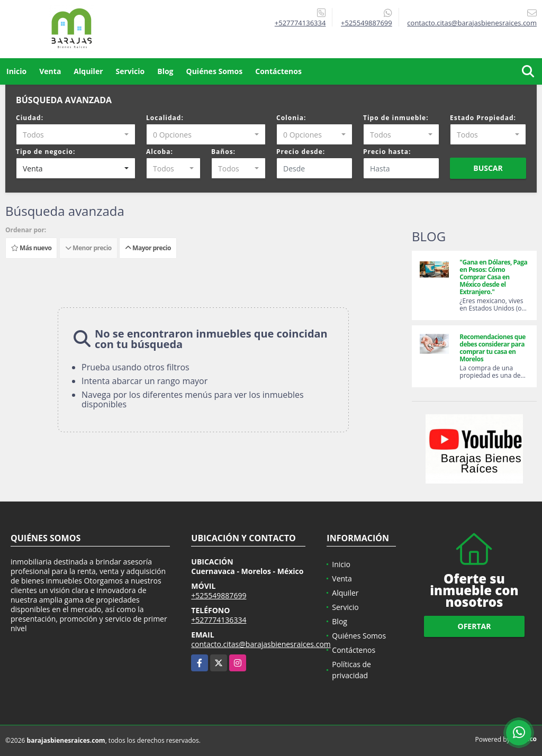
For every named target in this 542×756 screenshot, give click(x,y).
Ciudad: (30, 118)
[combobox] (76, 134)
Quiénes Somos (215, 71)
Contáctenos (278, 71)
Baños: (223, 152)
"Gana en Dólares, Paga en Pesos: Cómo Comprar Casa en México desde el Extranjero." (493, 277)
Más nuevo (31, 248)
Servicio (130, 71)
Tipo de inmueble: (396, 118)
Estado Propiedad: (483, 118)
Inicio (16, 71)
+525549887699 (367, 23)
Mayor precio (148, 248)
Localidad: (165, 118)
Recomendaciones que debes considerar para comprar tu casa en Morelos (493, 348)
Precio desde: (301, 152)
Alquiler (88, 71)
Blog (165, 71)
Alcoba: (160, 152)
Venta (50, 71)
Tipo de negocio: (46, 152)
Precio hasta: (387, 152)
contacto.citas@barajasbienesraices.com (261, 644)
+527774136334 (300, 23)
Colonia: (291, 118)
